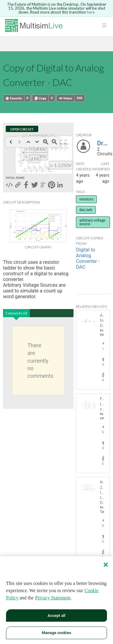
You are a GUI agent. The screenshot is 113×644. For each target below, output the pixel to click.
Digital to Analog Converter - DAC (88, 258)
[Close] (106, 565)
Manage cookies (56, 633)
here (91, 12)
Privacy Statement (53, 598)
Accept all (56, 616)
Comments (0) (16, 313)
